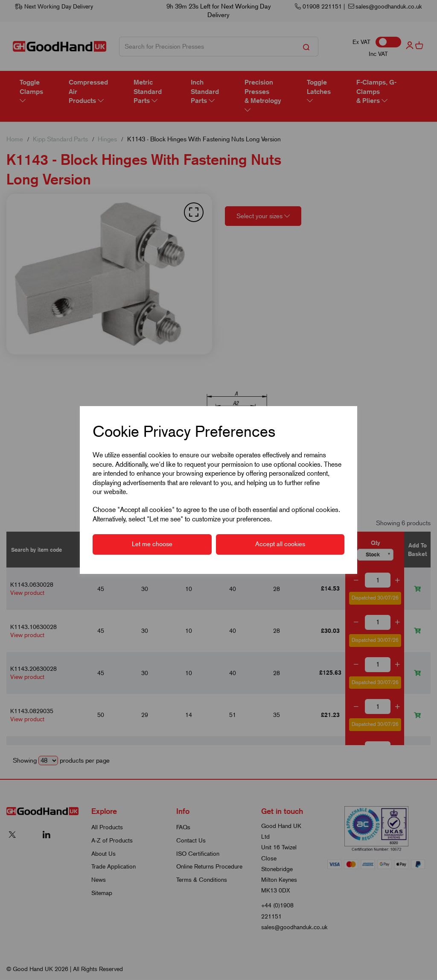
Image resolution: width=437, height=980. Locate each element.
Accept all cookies (280, 544)
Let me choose (152, 544)
